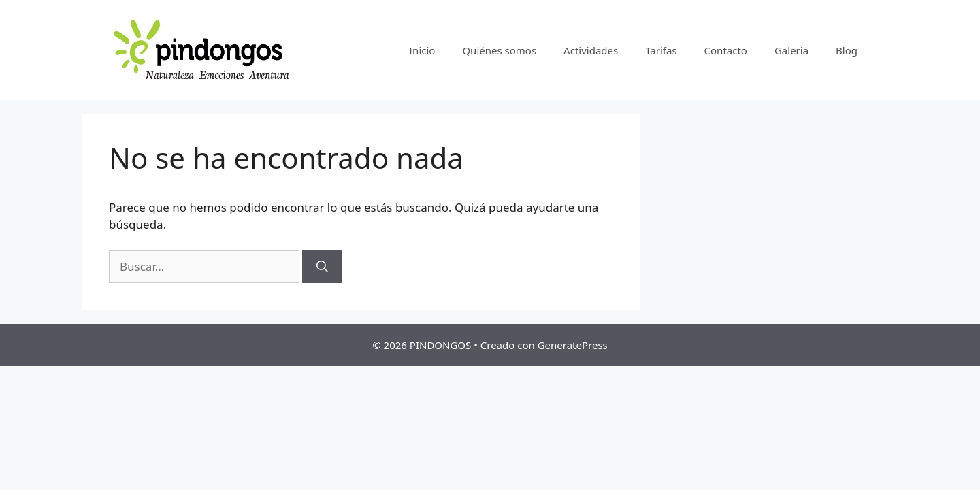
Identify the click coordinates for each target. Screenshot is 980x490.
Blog (847, 50)
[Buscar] (322, 267)
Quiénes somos (499, 50)
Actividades (591, 50)
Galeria (791, 50)
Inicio (422, 50)
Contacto (726, 50)
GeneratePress (573, 345)
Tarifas (661, 50)
